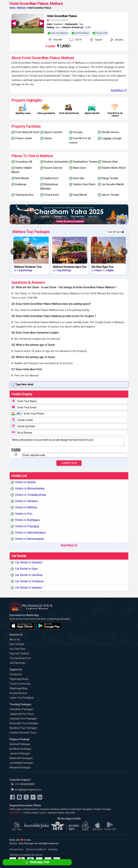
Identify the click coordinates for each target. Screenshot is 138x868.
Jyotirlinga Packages (21, 763)
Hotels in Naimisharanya (30, 533)
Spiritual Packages (20, 744)
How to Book (17, 644)
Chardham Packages (21, 709)
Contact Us (16, 674)
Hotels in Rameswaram (30, 539)
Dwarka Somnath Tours (23, 733)
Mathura (21, 8)
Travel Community (20, 684)
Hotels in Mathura (26, 507)
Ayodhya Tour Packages (23, 728)
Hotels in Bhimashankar (30, 488)
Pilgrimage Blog (18, 688)
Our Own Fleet (18, 649)
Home (12, 8)
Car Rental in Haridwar (29, 575)
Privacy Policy (16, 849)
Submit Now (69, 463)
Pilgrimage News (19, 679)
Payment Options (19, 653)
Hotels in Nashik (25, 482)
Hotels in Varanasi (27, 501)
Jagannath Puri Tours (22, 714)
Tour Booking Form (20, 658)
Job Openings (17, 663)
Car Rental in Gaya (26, 569)
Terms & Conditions (36, 849)
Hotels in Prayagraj (27, 526)
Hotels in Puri (24, 514)
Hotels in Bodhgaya (27, 520)
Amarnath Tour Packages (24, 723)
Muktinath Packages (21, 758)
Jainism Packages (20, 753)
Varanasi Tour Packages (23, 719)
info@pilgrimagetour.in (26, 789)
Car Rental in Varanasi (29, 562)
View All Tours (114, 232)
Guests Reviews (19, 693)
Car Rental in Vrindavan (29, 581)
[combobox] (17, 414)
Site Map (53, 849)
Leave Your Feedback (22, 698)
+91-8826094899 (23, 784)
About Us (15, 639)
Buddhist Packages (20, 749)
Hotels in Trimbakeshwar (31, 495)
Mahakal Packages (20, 767)
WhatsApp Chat (37, 862)
